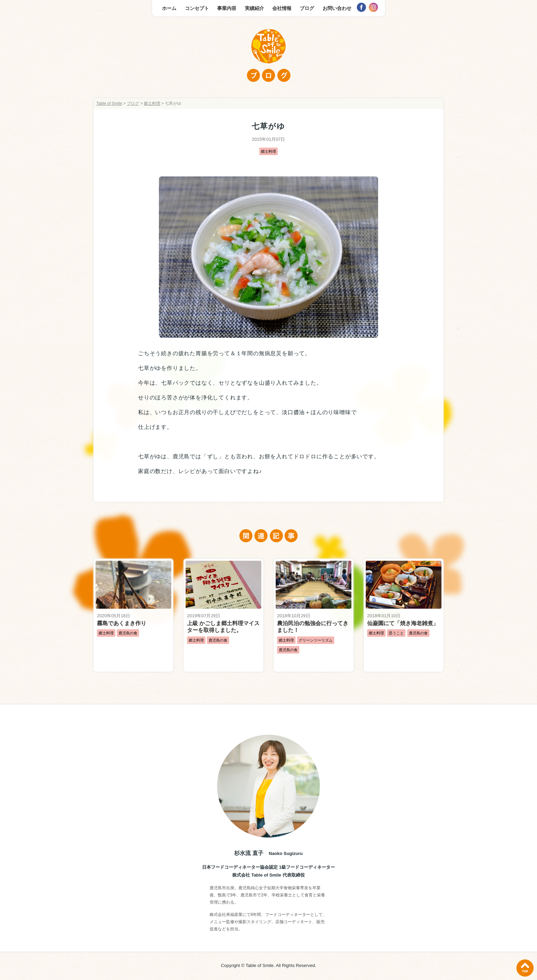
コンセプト (197, 8)
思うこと (396, 633)
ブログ (307, 8)
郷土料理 (268, 151)
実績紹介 (254, 8)
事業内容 (227, 8)
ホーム (169, 8)
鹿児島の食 (128, 633)
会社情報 (282, 8)
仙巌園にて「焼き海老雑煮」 (403, 623)
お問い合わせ (337, 8)
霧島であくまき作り (122, 623)
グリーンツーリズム (316, 640)
